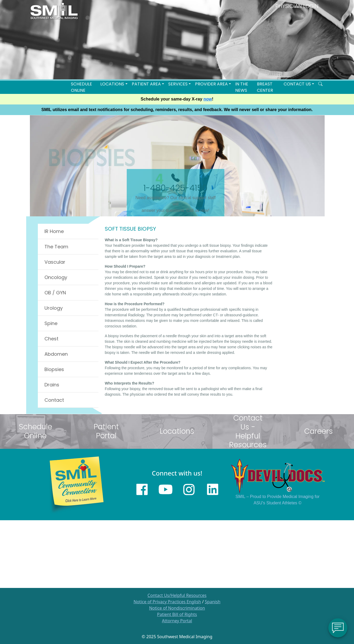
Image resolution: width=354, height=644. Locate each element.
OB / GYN (55, 293)
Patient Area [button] (146, 84)
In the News (242, 87)
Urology (54, 308)
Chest (51, 339)
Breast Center (265, 87)
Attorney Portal (177, 621)
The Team (56, 247)
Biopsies (54, 369)
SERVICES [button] (178, 84)
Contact (54, 400)
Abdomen (56, 354)
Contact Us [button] (297, 84)
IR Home (54, 231)
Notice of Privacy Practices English (167, 602)
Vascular (55, 262)
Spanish (213, 602)
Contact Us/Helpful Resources (177, 595)
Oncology (56, 277)
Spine (51, 323)
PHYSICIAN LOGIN (297, 6)
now (208, 99)
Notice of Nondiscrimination (177, 608)
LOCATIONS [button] (112, 84)
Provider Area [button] (211, 84)
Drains (52, 385)
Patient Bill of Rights (177, 614)
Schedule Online (81, 87)
